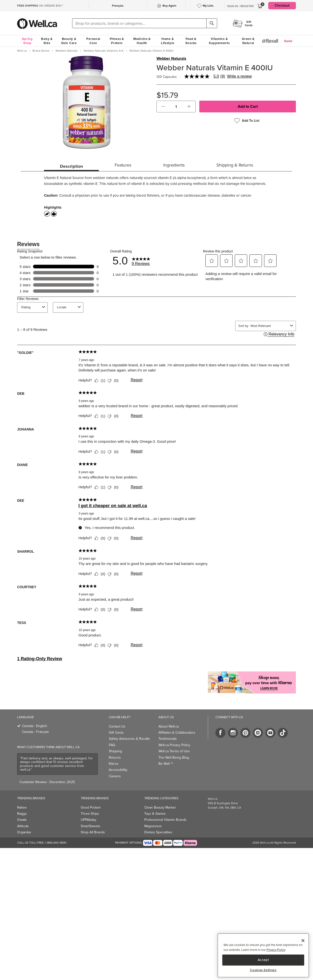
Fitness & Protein (117, 41)
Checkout (282, 6)
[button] (163, 107)
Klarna (113, 764)
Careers (115, 776)
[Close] (303, 941)
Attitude (23, 826)
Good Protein (91, 807)
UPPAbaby (89, 820)
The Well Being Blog (174, 758)
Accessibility (118, 770)
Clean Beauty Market (160, 807)
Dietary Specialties (158, 832)
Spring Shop (27, 41)
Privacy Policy (276, 950)
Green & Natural (248, 41)
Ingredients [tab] (174, 165)
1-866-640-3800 (56, 843)
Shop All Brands (93, 832)
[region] (263, 955)
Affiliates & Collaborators (177, 733)
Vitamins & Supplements (219, 41)
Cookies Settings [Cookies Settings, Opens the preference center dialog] (263, 970)
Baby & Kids (47, 41)
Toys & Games (155, 814)
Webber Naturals (171, 59)
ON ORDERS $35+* (40, 6)
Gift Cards (116, 733)
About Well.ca (169, 726)
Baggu (22, 814)
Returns (115, 758)
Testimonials (168, 739)
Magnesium (153, 826)
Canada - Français (35, 732)
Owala (22, 820)
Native (22, 807)
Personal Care (93, 41)
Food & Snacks (191, 41)
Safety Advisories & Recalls (129, 739)
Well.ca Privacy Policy (174, 745)
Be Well (166, 764)
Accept (263, 960)
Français (118, 6)
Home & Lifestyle (168, 41)
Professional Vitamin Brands (165, 820)
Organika (24, 832)
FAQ (112, 745)
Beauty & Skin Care (69, 41)
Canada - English (35, 726)
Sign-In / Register (240, 6)
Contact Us (117, 726)
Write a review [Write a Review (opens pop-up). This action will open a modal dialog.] (239, 76)
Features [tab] (123, 165)
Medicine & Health (142, 41)
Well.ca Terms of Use (174, 751)
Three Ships (90, 814)
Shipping (115, 751)
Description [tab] (71, 166)
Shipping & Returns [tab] (235, 165)
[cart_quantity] (176, 107)
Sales (288, 41)
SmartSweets (90, 826)
